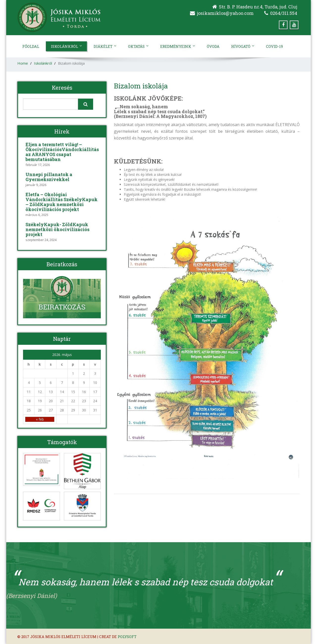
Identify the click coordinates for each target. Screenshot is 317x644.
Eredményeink (178, 46)
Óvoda (213, 46)
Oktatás (138, 46)
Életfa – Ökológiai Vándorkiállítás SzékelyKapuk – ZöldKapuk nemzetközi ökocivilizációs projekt (62, 202)
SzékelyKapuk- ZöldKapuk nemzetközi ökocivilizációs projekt (57, 229)
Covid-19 (274, 46)
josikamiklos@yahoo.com (225, 13)
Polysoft (127, 637)
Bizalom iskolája (141, 86)
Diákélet (105, 46)
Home (23, 63)
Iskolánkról (66, 46)
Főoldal (31, 46)
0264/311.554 (284, 13)
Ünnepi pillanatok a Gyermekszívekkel (49, 177)
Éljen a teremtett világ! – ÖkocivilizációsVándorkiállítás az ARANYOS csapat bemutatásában (62, 152)
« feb (40, 419)
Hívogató (243, 46)
